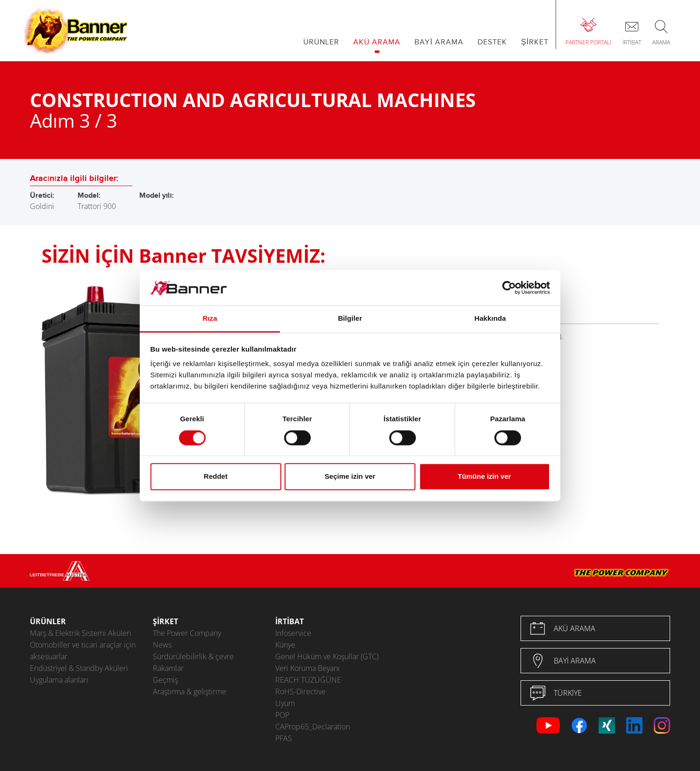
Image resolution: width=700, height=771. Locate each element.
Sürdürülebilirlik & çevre (193, 656)
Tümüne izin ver (484, 477)
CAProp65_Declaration (313, 727)
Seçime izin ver (350, 477)
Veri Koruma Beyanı (307, 668)
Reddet (216, 477)
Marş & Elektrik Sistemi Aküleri (81, 633)
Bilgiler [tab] (350, 319)
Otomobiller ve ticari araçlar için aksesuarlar (83, 651)
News (162, 645)
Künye (285, 645)
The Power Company (187, 633)
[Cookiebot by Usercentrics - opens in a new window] (509, 288)
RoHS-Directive (300, 692)
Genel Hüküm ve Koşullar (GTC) (327, 656)
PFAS (284, 738)
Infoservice (293, 633)
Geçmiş (165, 680)
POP (282, 715)
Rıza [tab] (210, 319)
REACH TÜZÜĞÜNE (308, 680)
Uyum (285, 703)
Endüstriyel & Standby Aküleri (79, 668)
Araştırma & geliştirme (189, 692)
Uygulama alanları (59, 680)
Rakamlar (168, 668)
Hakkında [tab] (490, 319)
